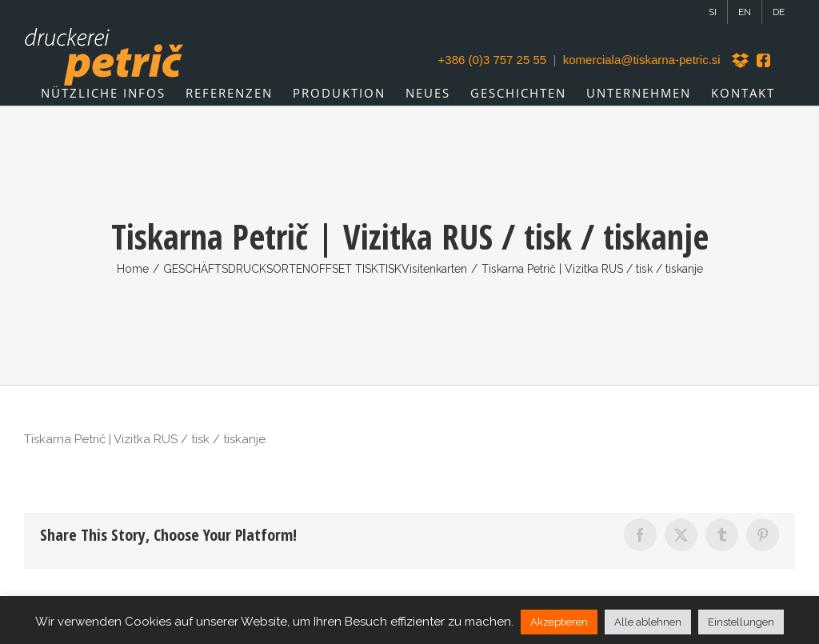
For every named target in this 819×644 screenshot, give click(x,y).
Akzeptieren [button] (559, 622)
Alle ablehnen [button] (648, 622)
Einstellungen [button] (741, 622)
